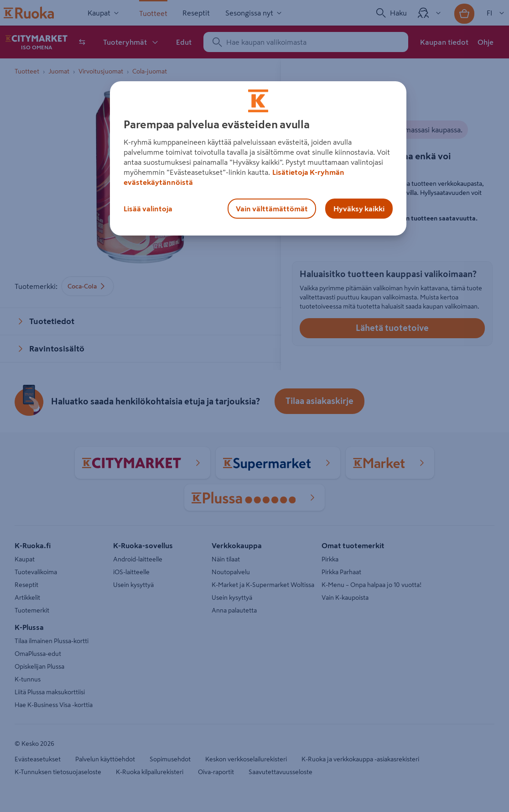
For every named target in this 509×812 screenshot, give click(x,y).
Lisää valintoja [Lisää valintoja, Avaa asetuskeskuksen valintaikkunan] (148, 209)
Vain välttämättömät (272, 209)
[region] (258, 158)
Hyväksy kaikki (359, 209)
